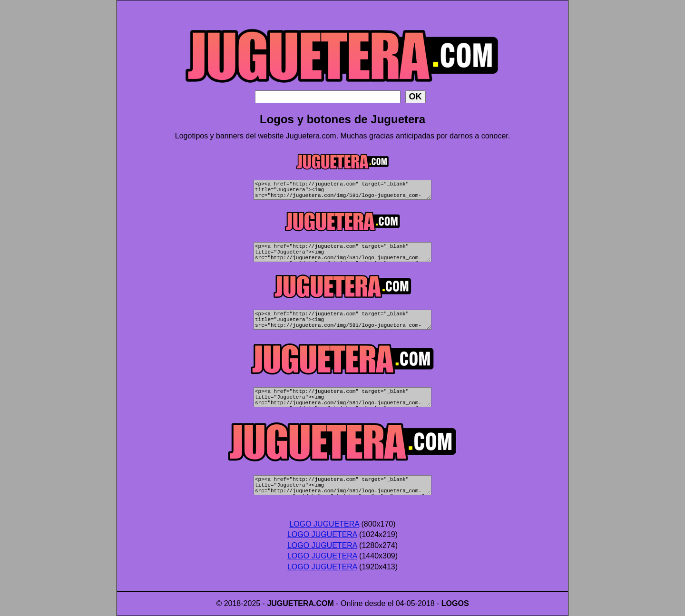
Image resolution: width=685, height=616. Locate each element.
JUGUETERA (290, 603)
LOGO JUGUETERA (324, 524)
